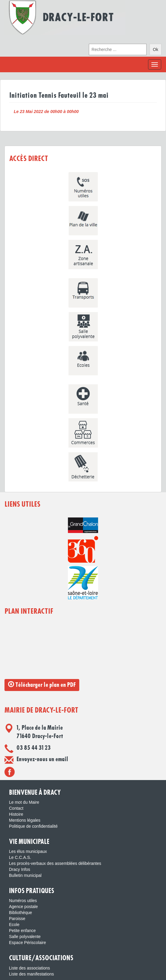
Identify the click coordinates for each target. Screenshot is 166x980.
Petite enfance (22, 931)
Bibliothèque (20, 913)
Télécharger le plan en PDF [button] (42, 685)
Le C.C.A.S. (20, 857)
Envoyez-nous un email (42, 759)
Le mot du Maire (24, 802)
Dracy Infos (20, 869)
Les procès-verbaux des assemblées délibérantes (55, 863)
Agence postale (23, 907)
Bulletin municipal (25, 875)
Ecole (14, 925)
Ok (156, 49)
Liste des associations (29, 968)
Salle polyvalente (25, 937)
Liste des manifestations (31, 974)
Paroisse (17, 919)
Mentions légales (25, 820)
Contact (16, 808)
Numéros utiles (23, 901)
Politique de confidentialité (33, 826)
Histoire (16, 814)
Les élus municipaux (28, 851)
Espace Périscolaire (28, 943)
